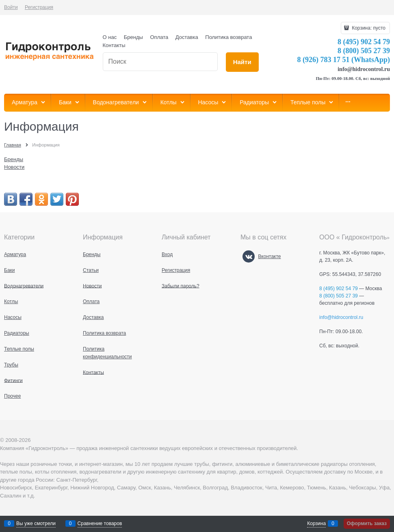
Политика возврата (228, 37)
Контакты (114, 45)
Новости (14, 167)
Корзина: (368, 28)
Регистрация (39, 7)
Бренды (133, 37)
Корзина (316, 523)
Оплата (159, 37)
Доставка (187, 37)
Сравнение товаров (100, 523)
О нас (110, 37)
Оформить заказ (367, 523)
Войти (11, 7)
